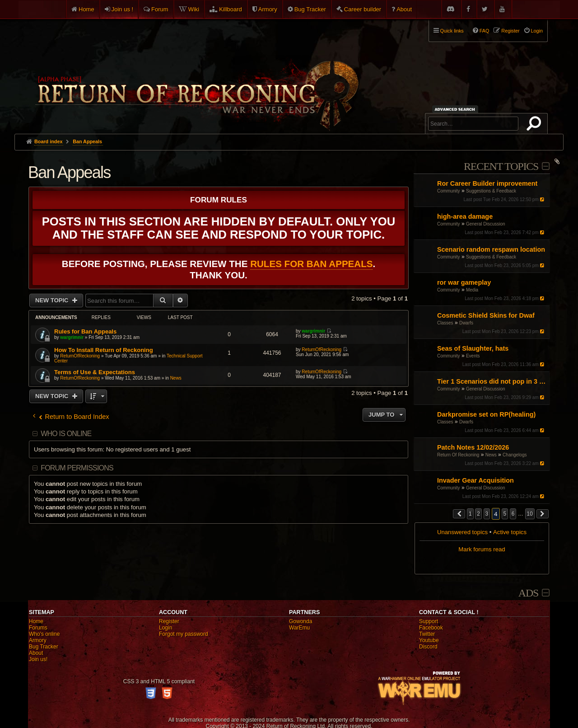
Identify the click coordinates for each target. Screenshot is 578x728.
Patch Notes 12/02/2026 (473, 447)
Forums (38, 628)
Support (429, 621)
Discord (428, 647)
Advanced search (456, 109)
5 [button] (505, 514)
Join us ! (122, 9)
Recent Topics (501, 166)
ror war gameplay (464, 282)
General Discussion (486, 224)
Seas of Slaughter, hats (473, 348)
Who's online (44, 634)
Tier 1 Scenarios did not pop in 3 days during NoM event (492, 381)
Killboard (231, 9)
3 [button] (487, 514)
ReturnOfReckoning (80, 356)
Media (472, 290)
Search (536, 125)
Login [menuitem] (537, 31)
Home (86, 9)
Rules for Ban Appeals (311, 264)
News (491, 455)
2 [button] (478, 514)
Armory (268, 9)
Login (165, 628)
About (404, 9)
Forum (160, 9)
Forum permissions (77, 468)
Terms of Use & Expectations (95, 372)
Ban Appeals (69, 172)
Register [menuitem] (510, 31)
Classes (445, 323)
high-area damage (465, 216)
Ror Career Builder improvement (487, 183)
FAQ (485, 31)
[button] (459, 514)
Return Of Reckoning (458, 455)
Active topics (510, 532)
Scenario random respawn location (491, 249)
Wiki (194, 9)
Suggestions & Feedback (491, 191)
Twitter (427, 634)
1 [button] (470, 514)
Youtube (429, 640)
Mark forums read (482, 549)
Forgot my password (184, 634)
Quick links (452, 31)
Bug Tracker (310, 9)
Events (473, 356)
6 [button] (513, 514)
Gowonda (301, 621)
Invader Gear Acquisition (475, 480)
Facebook (431, 628)
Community (449, 191)
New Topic (53, 300)
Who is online (66, 434)
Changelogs (515, 455)
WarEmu (299, 628)
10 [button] (530, 514)
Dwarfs (466, 323)
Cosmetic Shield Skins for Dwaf (486, 315)
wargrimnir (72, 337)
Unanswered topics (462, 532)
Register (169, 621)
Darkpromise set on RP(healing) (486, 414)
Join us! (38, 659)
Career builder (363, 9)
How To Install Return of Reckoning (104, 350)
